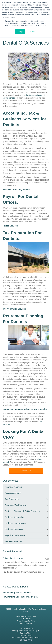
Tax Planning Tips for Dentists (17, 593)
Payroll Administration (15, 535)
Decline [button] (32, 32)
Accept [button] (20, 32)
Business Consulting (14, 529)
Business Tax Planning (15, 523)
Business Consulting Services (17, 190)
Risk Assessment (13, 493)
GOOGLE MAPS (26, 640)
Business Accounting (14, 517)
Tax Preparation (12, 499)
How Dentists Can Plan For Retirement (21, 597)
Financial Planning (13, 487)
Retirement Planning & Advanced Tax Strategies (25, 409)
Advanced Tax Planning (16, 505)
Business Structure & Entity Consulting (23, 511)
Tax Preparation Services (14, 309)
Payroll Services (10, 226)
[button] (26, 471)
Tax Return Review (13, 541)
